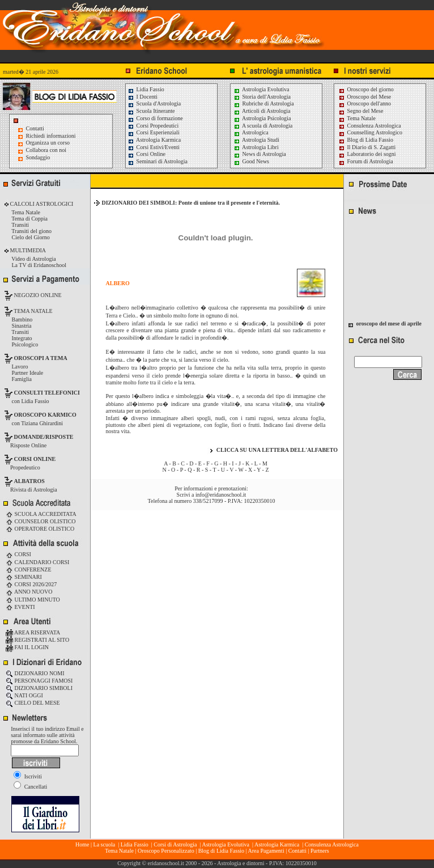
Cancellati (30, 787)
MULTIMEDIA (27, 250)
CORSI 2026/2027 (31, 584)
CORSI (18, 554)
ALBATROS (29, 481)
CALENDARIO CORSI (37, 562)
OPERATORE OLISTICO (40, 529)
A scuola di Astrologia (263, 126)
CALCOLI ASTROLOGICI (41, 204)
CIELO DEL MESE (33, 703)
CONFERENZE (29, 570)
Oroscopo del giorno (366, 89)
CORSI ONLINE (35, 459)
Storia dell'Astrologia (262, 97)
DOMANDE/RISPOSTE (44, 437)
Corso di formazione (155, 118)
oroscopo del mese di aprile (389, 326)
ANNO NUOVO (29, 592)
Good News (251, 161)
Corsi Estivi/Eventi (154, 147)
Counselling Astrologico (370, 132)
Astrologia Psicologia (262, 118)
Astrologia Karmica (154, 140)
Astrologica (251, 132)
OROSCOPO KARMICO (45, 415)
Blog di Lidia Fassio (366, 140)
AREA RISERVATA (33, 632)
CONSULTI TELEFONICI (47, 393)
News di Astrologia (260, 154)
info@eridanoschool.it (221, 495)
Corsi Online (146, 154)
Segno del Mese (361, 111)
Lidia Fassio (146, 89)
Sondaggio (38, 157)
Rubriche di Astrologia (264, 103)
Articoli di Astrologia (262, 111)
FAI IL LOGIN (27, 647)
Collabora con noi (46, 150)
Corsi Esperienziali (154, 132)
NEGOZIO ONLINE (37, 295)
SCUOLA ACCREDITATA (41, 514)
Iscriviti (28, 776)
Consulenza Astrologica (370, 126)
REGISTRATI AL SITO (37, 640)
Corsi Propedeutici (153, 126)
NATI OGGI (24, 695)
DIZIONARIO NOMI (35, 673)
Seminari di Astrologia (158, 161)
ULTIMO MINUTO (33, 600)
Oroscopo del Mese (365, 97)
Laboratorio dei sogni (367, 154)
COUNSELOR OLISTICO (41, 521)
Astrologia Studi (256, 140)
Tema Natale (357, 118)
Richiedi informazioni (51, 136)
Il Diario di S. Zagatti (367, 147)
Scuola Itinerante (151, 111)
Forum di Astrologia (366, 161)
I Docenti (142, 97)
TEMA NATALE (33, 311)
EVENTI (20, 607)
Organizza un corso (48, 143)
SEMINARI (24, 577)
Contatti (35, 128)
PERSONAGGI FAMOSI (39, 681)
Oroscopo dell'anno (369, 103)
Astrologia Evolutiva (261, 89)
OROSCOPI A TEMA (41, 358)
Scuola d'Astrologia (154, 103)
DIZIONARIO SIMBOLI (39, 688)
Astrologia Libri (256, 147)
